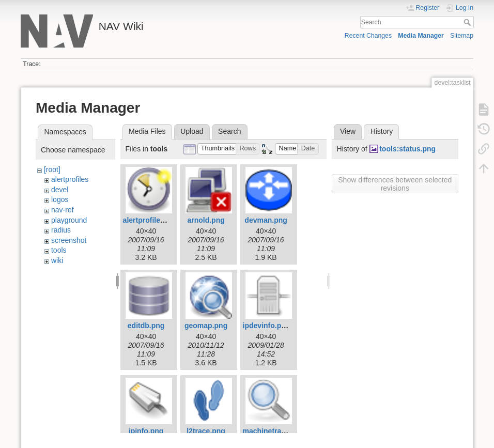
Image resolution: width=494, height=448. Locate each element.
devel (60, 190)
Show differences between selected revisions (395, 184)
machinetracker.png (277, 431)
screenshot (69, 240)
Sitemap (462, 36)
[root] (52, 169)
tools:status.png (407, 149)
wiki (57, 260)
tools (59, 250)
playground (69, 220)
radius (61, 230)
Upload (192, 131)
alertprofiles (70, 179)
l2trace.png (206, 431)
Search (468, 22)
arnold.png (206, 220)
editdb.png (146, 326)
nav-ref (63, 210)
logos (60, 199)
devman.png (266, 220)
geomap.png (206, 326)
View (348, 131)
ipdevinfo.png (267, 326)
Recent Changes (368, 36)
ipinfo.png (146, 431)
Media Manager (421, 36)
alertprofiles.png (151, 220)
